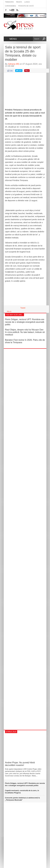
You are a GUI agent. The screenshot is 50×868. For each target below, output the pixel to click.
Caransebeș (11, 6)
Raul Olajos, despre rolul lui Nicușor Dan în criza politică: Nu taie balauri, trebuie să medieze (25, 332)
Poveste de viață (26, 6)
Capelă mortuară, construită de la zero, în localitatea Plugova (22, 792)
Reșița (19, 2)
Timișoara (9, 2)
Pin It (9, 312)
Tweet (23, 308)
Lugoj (27, 2)
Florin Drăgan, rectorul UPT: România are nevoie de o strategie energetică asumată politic (25, 322)
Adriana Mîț (13, 64)
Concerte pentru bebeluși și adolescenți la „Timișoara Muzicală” (22, 799)
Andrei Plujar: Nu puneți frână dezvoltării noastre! (20, 764)
